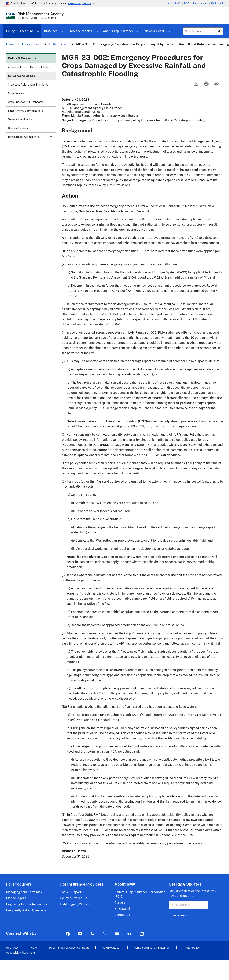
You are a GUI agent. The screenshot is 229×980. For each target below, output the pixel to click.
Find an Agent (200, 4)
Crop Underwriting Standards (26, 102)
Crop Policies (16, 93)
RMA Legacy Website (75, 904)
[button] (51, 76)
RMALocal (51, 31)
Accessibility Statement (20, 952)
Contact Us (122, 915)
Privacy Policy (191, 948)
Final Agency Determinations (26, 111)
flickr (129, 934)
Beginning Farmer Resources (26, 904)
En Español (217, 4)
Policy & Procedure (20, 31)
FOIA (34, 948)
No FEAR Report (111, 948)
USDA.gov (12, 948)
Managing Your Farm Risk (24, 892)
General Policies (32, 129)
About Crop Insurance (118, 31)
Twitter (105, 934)
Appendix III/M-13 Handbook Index (29, 67)
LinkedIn (142, 934)
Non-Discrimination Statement (152, 948)
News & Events (155, 31)
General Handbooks (20, 119)
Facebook (68, 934)
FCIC (187, 4)
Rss (92, 934)
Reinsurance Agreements (32, 138)
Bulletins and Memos (32, 77)
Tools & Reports (81, 31)
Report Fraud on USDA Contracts (69, 948)
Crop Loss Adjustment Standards (28, 85)
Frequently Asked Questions (26, 910)
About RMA (174, 4)
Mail (80, 934)
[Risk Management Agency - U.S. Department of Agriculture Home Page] (41, 16)
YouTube (117, 934)
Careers (120, 903)
